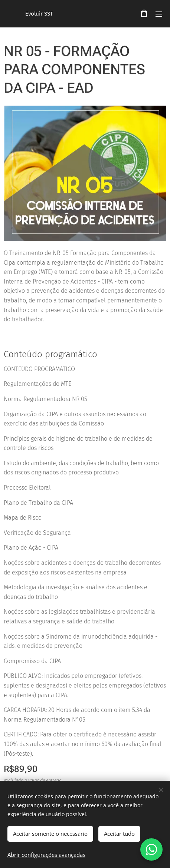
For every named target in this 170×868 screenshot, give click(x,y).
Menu (159, 14)
